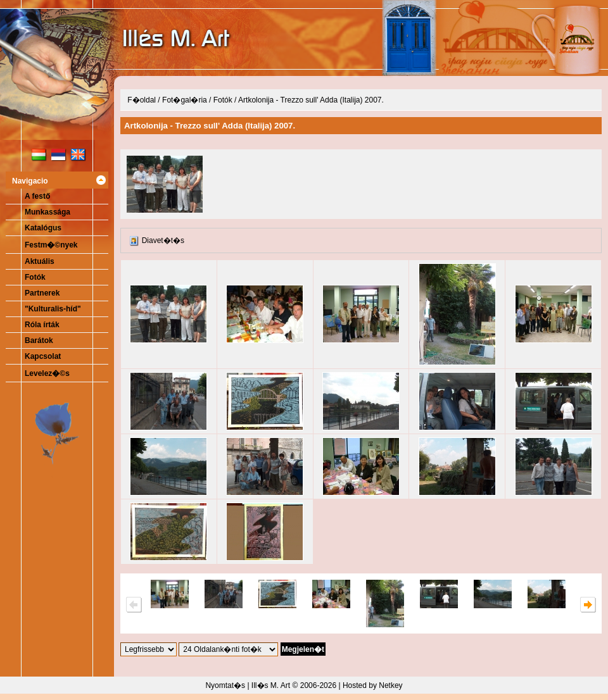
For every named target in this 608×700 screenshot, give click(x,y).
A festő (37, 196)
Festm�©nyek (51, 245)
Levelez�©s (47, 373)
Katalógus (43, 228)
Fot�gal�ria (185, 100)
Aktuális (40, 261)
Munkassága (47, 212)
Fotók (35, 277)
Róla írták (42, 325)
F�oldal (142, 100)
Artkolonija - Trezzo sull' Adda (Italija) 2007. (311, 100)
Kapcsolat (43, 356)
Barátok (39, 341)
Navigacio (30, 181)
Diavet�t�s (163, 241)
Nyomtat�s (225, 685)
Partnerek (42, 293)
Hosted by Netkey (373, 685)
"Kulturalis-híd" (53, 309)
